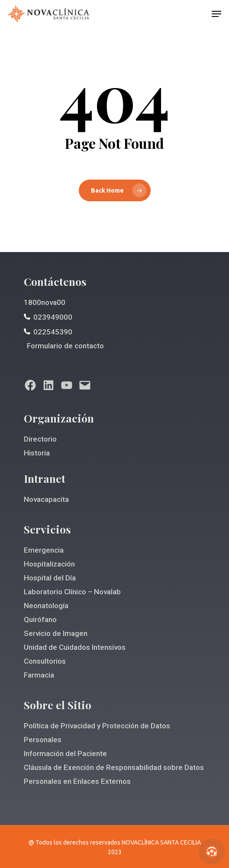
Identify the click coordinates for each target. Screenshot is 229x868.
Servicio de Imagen (56, 633)
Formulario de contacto (65, 346)
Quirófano (40, 619)
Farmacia (39, 675)
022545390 (53, 332)
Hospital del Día (50, 578)
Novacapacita (46, 499)
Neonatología (46, 606)
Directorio (40, 439)
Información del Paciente (65, 753)
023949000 (53, 317)
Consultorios (45, 661)
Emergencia (44, 550)
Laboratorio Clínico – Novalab (72, 592)
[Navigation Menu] (216, 14)
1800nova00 (45, 302)
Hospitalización (49, 564)
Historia (37, 453)
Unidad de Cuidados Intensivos (75, 647)
